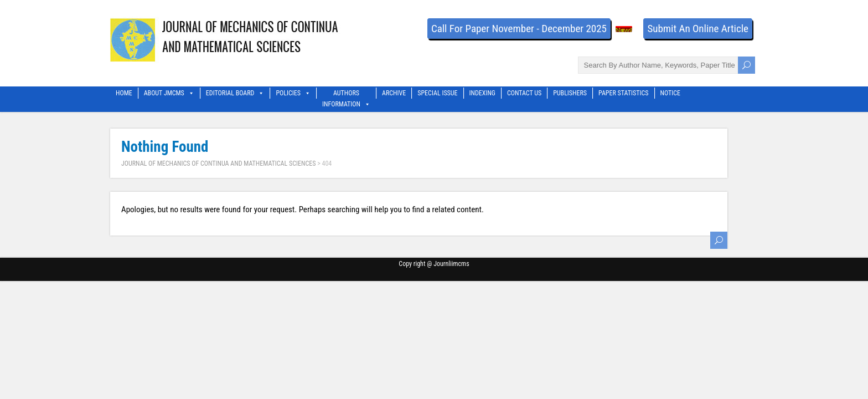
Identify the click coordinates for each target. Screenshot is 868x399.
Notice (671, 93)
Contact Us (524, 93)
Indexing (482, 93)
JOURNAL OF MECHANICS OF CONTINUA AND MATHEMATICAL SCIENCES (218, 163)
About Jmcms (169, 93)
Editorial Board (235, 93)
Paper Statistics (623, 93)
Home (124, 93)
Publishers (570, 93)
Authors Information (346, 94)
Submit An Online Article (698, 29)
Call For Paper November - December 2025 (519, 29)
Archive (394, 93)
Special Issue (437, 93)
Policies (293, 93)
